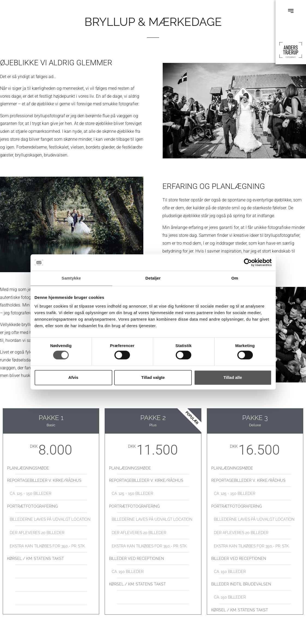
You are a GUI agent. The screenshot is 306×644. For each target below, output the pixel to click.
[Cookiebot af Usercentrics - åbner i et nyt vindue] (248, 262)
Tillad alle (233, 377)
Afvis (73, 377)
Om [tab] (235, 278)
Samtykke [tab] (71, 278)
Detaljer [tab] (153, 278)
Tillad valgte (153, 377)
